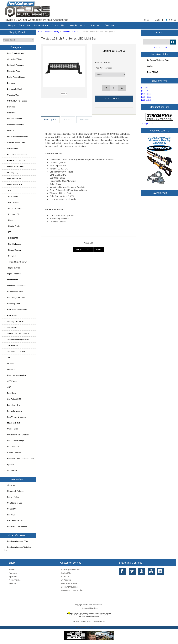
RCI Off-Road (11, 447)
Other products (147, 123)
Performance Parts (13, 292)
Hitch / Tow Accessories (15, 155)
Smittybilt (10, 256)
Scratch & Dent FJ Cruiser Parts (19, 459)
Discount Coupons (69, 587)
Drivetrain (10, 107)
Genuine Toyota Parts (15, 143)
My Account (66, 580)
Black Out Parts (12, 71)
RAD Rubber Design (14, 441)
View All (13, 583)
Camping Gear (12, 95)
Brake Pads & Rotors (14, 77)
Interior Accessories (14, 166)
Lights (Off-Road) (52, 32)
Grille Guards (11, 149)
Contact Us (58, 26)
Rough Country (12, 250)
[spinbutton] (114, 88)
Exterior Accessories (14, 125)
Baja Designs (12, 196)
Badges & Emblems (14, 65)
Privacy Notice (12, 497)
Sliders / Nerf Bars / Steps (16, 333)
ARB (8, 190)
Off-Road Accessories (15, 286)
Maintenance (11, 280)
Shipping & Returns (14, 491)
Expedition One (12, 405)
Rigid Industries (13, 244)
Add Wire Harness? (104, 68)
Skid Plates (10, 327)
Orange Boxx (11, 429)
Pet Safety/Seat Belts (14, 298)
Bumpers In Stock (13, 89)
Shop (10, 26)
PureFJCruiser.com (95, 605)
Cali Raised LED (13, 202)
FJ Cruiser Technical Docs (157, 60)
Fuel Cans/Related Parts (16, 137)
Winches (9, 369)
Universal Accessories (15, 375)
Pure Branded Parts (14, 53)
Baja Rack (10, 393)
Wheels (9, 363)
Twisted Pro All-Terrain (71, 32)
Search (159, 32)
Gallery (149, 66)
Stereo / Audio (11, 345)
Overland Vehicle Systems (17, 435)
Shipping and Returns (71, 569)
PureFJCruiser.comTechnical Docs (18, 549)
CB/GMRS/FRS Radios (15, 101)
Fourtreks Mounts (13, 411)
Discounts (110, 26)
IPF (8, 232)
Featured (13, 573)
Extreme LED (12, 214)
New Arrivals (15, 580)
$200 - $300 (146, 97)
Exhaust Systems (13, 119)
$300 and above (148, 100)
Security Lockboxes (14, 322)
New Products (77, 26)
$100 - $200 (146, 94)
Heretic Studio (12, 226)
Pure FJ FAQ (151, 72)
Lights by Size (12, 268)
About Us (24, 26)
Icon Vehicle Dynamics (15, 417)
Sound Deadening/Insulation (17, 339)
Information (40, 26)
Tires (8, 357)
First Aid (9, 131)
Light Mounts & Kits (14, 178)
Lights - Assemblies (14, 274)
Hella (8, 220)
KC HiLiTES (11, 238)
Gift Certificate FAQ (14, 521)
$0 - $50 (144, 88)
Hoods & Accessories (14, 161)
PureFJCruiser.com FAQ (16, 541)
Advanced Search (159, 47)
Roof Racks (10, 316)
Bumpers (9, 83)
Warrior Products (13, 453)
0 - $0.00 (171, 20)
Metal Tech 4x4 (12, 423)
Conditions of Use (13, 503)
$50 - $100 (146, 91)
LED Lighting (11, 172)
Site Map (9, 515)
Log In (157, 20)
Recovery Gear (12, 304)
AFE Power (10, 381)
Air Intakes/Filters (13, 59)
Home (147, 20)
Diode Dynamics (13, 208)
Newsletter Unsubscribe (16, 527)
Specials (95, 26)
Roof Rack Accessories (15, 310)
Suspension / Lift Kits (14, 351)
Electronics (10, 113)
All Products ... (12, 471)
